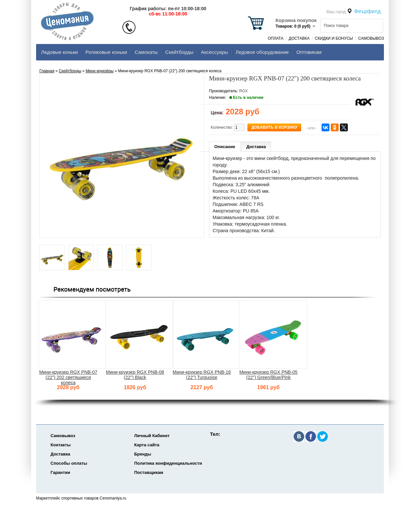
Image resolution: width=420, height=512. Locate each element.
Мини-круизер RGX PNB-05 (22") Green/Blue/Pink (268, 375)
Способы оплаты (69, 463)
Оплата (276, 38)
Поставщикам (149, 472)
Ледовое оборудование (262, 52)
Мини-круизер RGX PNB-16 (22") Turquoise (202, 375)
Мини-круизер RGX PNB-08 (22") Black (135, 375)
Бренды (143, 454)
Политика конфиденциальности (168, 463)
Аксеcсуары (214, 52)
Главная (47, 71)
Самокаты (146, 52)
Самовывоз (371, 38)
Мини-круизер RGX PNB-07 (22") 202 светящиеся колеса (68, 377)
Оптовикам (309, 52)
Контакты (61, 445)
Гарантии (60, 472)
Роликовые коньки (106, 52)
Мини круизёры (100, 71)
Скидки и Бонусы (334, 38)
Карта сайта (147, 445)
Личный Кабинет (152, 436)
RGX (243, 91)
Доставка (299, 38)
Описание (225, 147)
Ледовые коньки (59, 52)
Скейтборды (179, 52)
